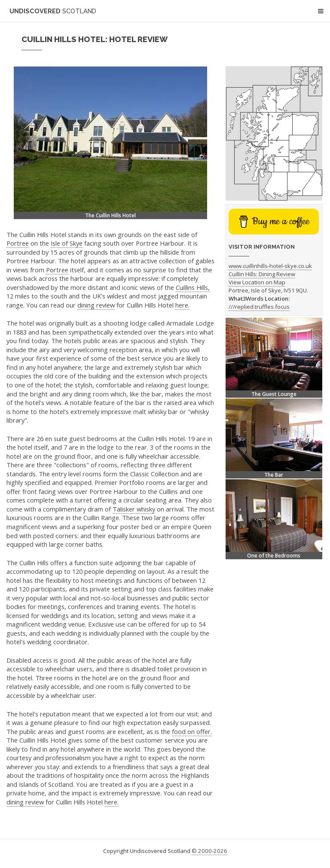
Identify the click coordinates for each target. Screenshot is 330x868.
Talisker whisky (134, 509)
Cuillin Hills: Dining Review (262, 274)
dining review (96, 305)
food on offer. (192, 731)
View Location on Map (257, 282)
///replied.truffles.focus (259, 307)
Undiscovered (53, 11)
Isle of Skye (67, 243)
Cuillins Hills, (193, 287)
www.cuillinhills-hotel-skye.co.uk (270, 266)
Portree (18, 243)
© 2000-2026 (209, 851)
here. (182, 305)
